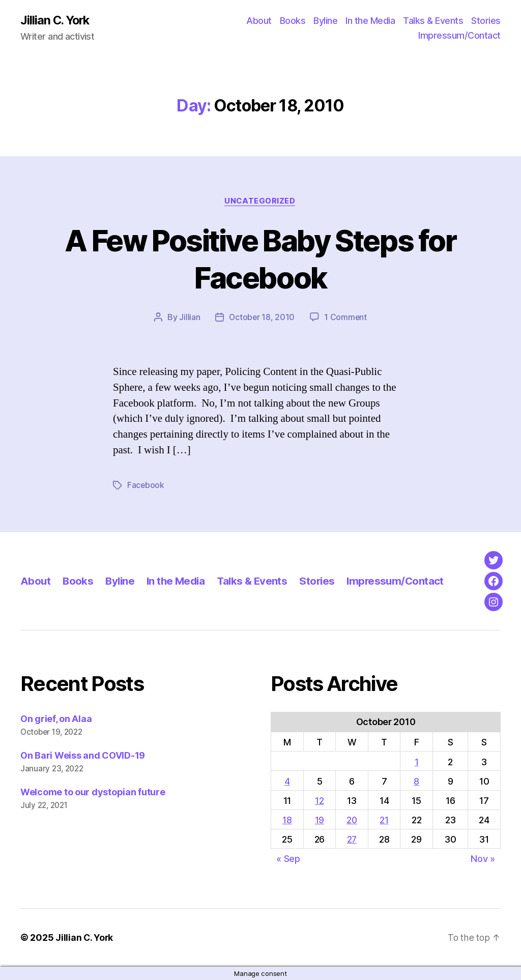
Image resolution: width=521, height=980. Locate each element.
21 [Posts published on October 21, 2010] (385, 820)
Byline (325, 21)
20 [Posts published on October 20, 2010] (352, 820)
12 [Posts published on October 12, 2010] (319, 801)
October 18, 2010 (262, 318)
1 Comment (346, 318)
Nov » (483, 859)
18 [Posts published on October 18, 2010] (287, 820)
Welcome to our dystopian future (93, 792)
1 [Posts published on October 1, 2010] (417, 762)
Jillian (189, 318)
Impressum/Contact (459, 36)
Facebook (146, 486)
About (259, 21)
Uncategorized (260, 201)
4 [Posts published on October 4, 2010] (287, 781)
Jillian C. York (56, 20)
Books (293, 21)
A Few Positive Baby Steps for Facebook (260, 259)
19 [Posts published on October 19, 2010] (319, 820)
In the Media (370, 21)
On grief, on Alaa (56, 719)
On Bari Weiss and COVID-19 (83, 756)
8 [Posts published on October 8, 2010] (417, 781)
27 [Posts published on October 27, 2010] (352, 840)
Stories (486, 21)
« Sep (288, 859)
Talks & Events (433, 21)
